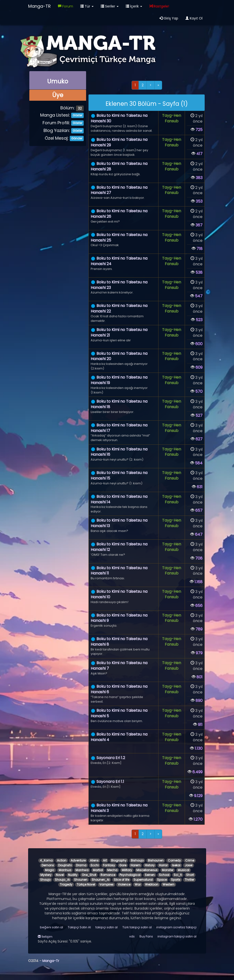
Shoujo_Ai (62, 880)
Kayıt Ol (194, 18)
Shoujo (45, 880)
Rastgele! (159, 6)
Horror (163, 865)
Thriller (189, 880)
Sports (176, 880)
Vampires (106, 884)
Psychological (130, 875)
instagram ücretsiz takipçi (176, 927)
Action (62, 860)
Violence (124, 884)
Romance (108, 875)
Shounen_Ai (101, 880)
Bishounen (156, 860)
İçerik (134, 6)
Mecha (112, 870)
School (164, 875)
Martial (98, 870)
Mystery (46, 875)
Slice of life (121, 880)
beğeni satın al (51, 927)
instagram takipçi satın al (177, 936)
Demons (48, 865)
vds (132, 936)
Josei (189, 865)
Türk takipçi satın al (137, 927)
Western (168, 884)
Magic (50, 870)
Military (127, 870)
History (150, 865)
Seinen (150, 875)
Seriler (110, 6)
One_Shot (89, 875)
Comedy (174, 860)
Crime (190, 860)
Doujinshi (65, 865)
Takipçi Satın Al (79, 927)
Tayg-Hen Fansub (172, 118)
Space (162, 880)
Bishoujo (137, 860)
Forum (66, 6)
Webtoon (152, 884)
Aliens (94, 860)
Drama (81, 865)
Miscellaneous (147, 870)
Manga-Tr (51, 961)
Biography (119, 860)
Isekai (176, 865)
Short (190, 875)
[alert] (147, 103)
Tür (87, 6)
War (138, 884)
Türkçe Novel (86, 884)
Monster (168, 870)
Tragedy (66, 884)
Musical (183, 870)
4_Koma (46, 860)
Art (105, 860)
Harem (136, 865)
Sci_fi (178, 875)
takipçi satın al (107, 927)
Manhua (65, 870)
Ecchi (95, 865)
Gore (123, 865)
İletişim (45, 937)
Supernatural (143, 880)
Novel (60, 875)
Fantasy (109, 865)
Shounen (81, 880)
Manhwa (82, 870)
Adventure (78, 860)
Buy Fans (146, 936)
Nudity (73, 875)
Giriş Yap (169, 18)
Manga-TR (39, 6)
